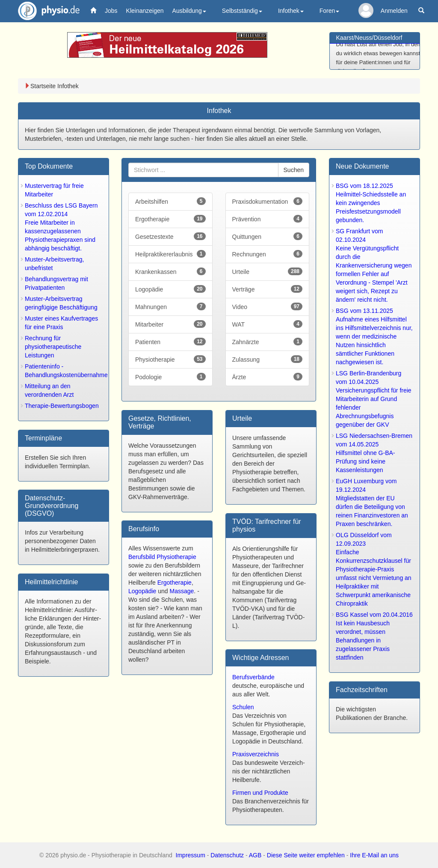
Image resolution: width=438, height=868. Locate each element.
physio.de (46, 11)
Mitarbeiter (170, 324)
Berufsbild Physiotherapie (162, 557)
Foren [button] (330, 11)
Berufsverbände (253, 677)
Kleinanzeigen (145, 11)
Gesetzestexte (170, 236)
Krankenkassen (170, 271)
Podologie (170, 377)
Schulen (243, 707)
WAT (268, 324)
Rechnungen (268, 254)
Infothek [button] (291, 11)
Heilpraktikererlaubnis (170, 254)
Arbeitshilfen (170, 201)
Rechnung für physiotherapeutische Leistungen (53, 347)
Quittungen (268, 236)
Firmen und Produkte (260, 793)
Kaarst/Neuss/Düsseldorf (369, 38)
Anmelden (394, 11)
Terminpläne (43, 438)
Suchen (294, 170)
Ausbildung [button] (189, 11)
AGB (255, 855)
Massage (182, 591)
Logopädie (170, 289)
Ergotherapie (170, 219)
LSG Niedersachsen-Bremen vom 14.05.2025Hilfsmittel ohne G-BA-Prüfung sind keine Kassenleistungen (374, 453)
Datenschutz (227, 855)
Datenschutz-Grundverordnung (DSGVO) (52, 505)
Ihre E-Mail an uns (374, 855)
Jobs (111, 11)
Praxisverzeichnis (256, 754)
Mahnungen (170, 306)
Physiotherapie (170, 359)
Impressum (191, 855)
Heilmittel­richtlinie (51, 582)
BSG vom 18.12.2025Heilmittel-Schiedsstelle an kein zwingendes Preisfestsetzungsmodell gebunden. (371, 203)
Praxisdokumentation (268, 201)
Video (268, 306)
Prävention (268, 219)
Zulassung (268, 359)
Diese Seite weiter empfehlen (306, 855)
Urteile (268, 271)
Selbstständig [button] (242, 11)
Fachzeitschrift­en (362, 690)
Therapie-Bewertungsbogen (62, 406)
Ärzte (268, 377)
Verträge (268, 289)
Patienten (170, 342)
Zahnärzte (268, 342)
